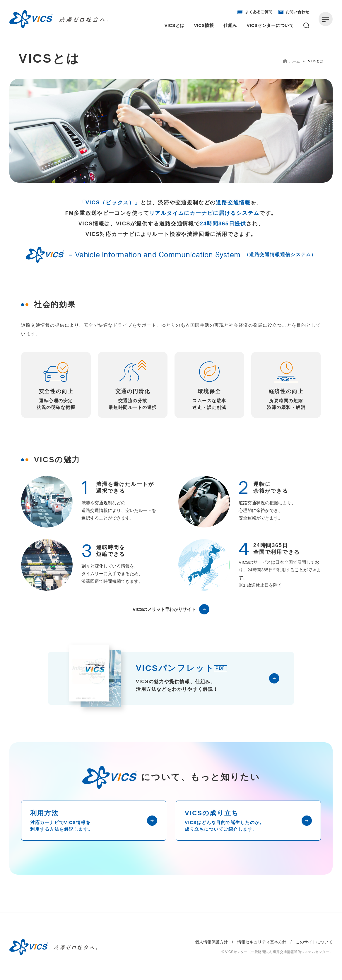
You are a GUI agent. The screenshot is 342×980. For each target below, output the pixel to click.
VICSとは (175, 25)
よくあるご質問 (255, 12)
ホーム (291, 61)
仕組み (230, 25)
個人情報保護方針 (211, 942)
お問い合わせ (294, 12)
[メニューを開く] (326, 19)
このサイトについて (314, 942)
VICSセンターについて (270, 25)
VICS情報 (204, 25)
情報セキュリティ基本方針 (262, 942)
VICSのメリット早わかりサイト (171, 609)
